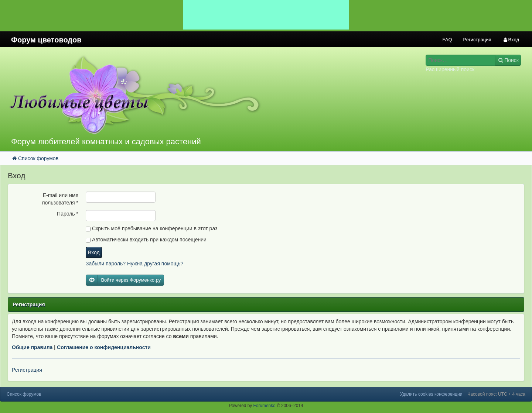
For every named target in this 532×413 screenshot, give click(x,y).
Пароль (68, 214)
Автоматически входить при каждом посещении (146, 240)
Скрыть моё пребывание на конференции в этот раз (151, 228)
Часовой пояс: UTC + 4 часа (496, 394)
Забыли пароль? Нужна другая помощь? (134, 264)
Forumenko (265, 406)
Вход (94, 252)
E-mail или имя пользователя (60, 199)
